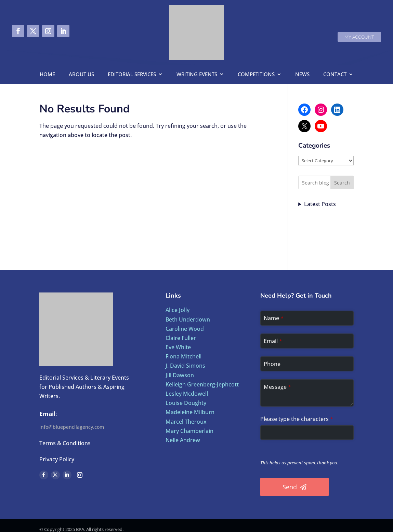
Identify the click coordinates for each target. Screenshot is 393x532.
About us (81, 75)
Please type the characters (297, 419)
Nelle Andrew (183, 440)
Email (273, 341)
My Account (359, 37)
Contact (335, 75)
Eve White (178, 347)
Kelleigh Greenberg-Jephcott (202, 384)
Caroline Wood (185, 329)
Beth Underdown (188, 319)
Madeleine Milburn (190, 412)
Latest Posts (320, 204)
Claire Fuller (181, 338)
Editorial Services (132, 75)
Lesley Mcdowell (187, 394)
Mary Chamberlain (189, 431)
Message (277, 387)
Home (47, 75)
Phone (272, 364)
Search (342, 183)
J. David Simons (185, 366)
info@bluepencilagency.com (72, 427)
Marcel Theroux (186, 422)
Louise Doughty (186, 403)
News (302, 75)
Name (274, 318)
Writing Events (197, 75)
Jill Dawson (180, 375)
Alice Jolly (178, 310)
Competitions (256, 75)
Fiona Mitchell (184, 356)
